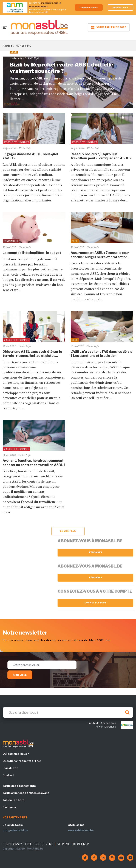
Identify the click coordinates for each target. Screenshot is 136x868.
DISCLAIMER (81, 844)
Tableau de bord (14, 800)
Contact (8, 775)
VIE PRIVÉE (64, 844)
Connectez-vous (89, 7)
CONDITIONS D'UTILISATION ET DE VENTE (28, 844)
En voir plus (68, 531)
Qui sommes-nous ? (16, 754)
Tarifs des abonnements (19, 786)
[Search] (68, 712)
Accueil (7, 46)
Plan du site (11, 768)
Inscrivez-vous (121, 7)
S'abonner (96, 553)
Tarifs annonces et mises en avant (26, 793)
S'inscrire (20, 675)
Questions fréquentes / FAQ (22, 761)
